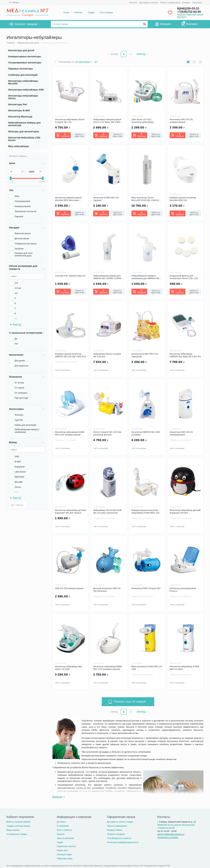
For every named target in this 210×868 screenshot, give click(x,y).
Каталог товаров (26, 24)
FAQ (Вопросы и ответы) (119, 838)
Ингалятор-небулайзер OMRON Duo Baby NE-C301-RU (185, 355)
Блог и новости (64, 830)
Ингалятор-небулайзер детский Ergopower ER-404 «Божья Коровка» (70, 512)
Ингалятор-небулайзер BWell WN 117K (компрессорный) (108, 668)
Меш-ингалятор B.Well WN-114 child (147, 668)
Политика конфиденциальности (123, 842)
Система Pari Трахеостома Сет (70, 276)
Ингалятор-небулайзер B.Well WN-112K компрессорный (70, 433)
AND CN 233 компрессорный (69, 588)
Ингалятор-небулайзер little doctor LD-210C (68, 668)
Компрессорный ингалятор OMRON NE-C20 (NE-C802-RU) (70, 355)
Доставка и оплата (149, 3)
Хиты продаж (106, 12)
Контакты (197, 3)
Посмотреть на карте (168, 837)
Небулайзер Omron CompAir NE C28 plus (107, 355)
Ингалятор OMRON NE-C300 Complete (146, 433)
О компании (63, 826)
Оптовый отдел (64, 854)
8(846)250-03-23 (188, 9)
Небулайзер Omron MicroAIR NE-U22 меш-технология (107, 511)
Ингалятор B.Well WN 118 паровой (106, 199)
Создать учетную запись (19, 826)
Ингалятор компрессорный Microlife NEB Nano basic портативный (68, 199)
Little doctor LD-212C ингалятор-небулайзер (142, 121)
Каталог (133, 3)
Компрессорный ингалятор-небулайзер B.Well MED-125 (145, 511)
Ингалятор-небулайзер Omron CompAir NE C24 (70, 121)
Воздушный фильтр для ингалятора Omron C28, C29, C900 (184, 277)
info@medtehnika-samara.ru (171, 834)
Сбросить (18, 505)
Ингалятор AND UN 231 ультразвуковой (181, 433)
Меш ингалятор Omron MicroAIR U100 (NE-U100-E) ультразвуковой (145, 199)
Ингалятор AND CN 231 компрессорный (181, 121)
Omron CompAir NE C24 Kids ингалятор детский (107, 433)
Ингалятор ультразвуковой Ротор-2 (183, 590)
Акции (66, 12)
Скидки (91, 12)
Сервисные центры (66, 846)
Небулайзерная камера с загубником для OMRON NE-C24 (146, 277)
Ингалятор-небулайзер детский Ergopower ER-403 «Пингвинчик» (185, 512)
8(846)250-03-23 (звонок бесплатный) (176, 825)
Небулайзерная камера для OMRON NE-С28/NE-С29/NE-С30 (108, 277)
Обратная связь (65, 859)
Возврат (186, 3)
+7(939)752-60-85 (189, 12)
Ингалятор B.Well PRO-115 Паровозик (145, 355)
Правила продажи (116, 834)
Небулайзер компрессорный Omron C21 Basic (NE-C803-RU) (107, 121)
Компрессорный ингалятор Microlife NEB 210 (183, 199)
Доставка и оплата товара (120, 822)
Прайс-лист (62, 850)
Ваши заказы (13, 830)
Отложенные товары (17, 834)
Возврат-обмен (115, 830)
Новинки (78, 12)
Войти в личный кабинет (19, 822)
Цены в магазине (65, 838)
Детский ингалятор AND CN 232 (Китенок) (107, 590)
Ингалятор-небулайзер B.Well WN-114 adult (184, 668)
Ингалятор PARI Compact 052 (146, 588)
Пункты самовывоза (170, 3)
